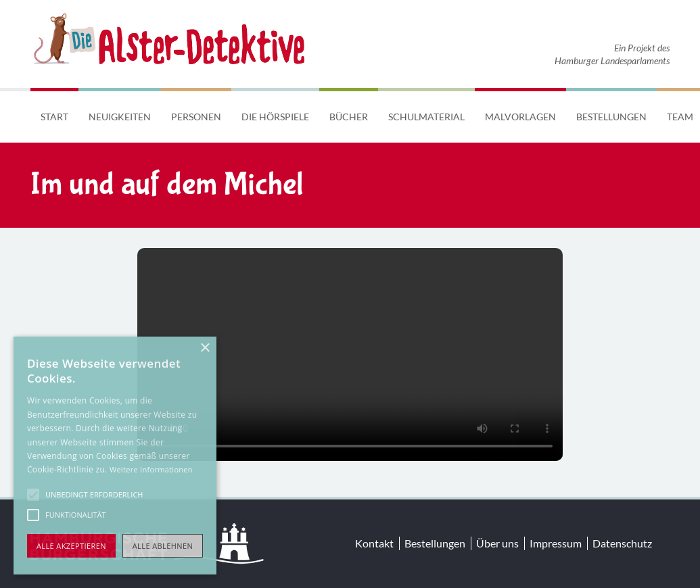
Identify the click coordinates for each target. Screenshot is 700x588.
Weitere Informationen (151, 469)
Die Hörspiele (275, 117)
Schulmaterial (426, 117)
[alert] (115, 456)
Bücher (349, 117)
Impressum (556, 543)
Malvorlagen (520, 117)
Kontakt (374, 543)
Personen (196, 117)
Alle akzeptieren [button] (71, 546)
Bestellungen (611, 117)
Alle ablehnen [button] (163, 546)
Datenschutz (622, 543)
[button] (33, 495)
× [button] (205, 348)
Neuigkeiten (120, 117)
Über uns (497, 543)
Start (54, 117)
